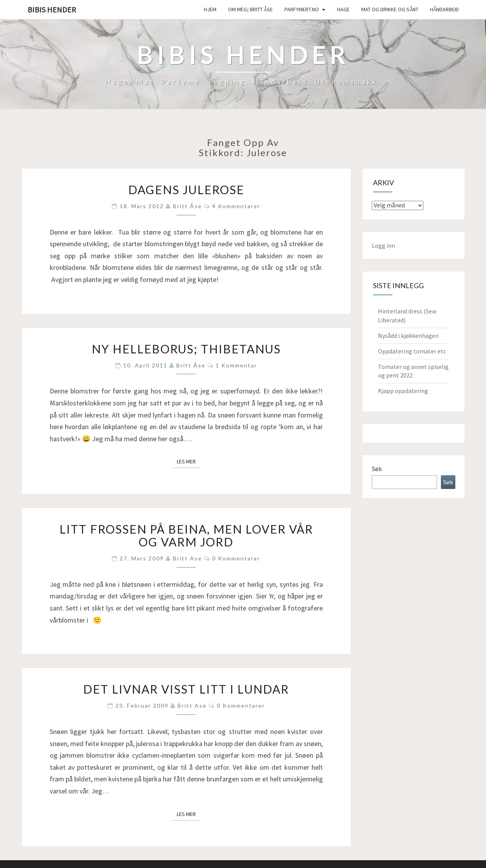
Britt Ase (187, 558)
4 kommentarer (236, 206)
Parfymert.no (302, 9)
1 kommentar (236, 365)
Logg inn (383, 245)
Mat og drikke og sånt (390, 9)
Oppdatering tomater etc (412, 351)
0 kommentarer (236, 558)
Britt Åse (187, 206)
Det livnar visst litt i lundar (186, 689)
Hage (343, 9)
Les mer (189, 461)
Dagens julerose (186, 190)
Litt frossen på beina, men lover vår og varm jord (186, 535)
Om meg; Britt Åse (250, 9)
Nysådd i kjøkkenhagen (408, 336)
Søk (377, 469)
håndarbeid (444, 9)
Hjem (210, 9)
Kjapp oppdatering (403, 391)
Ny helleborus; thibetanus (186, 349)
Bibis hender (52, 10)
